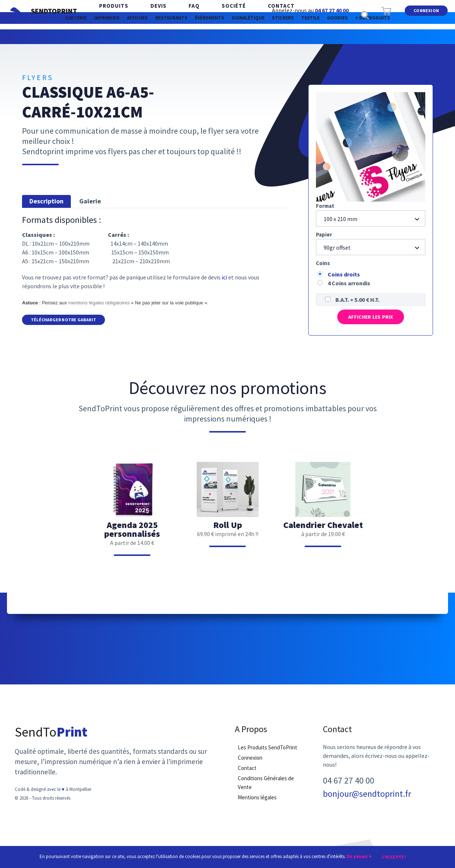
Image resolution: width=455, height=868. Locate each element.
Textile (375, 37)
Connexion (426, 14)
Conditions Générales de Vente (266, 790)
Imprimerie (86, 37)
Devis (148, 15)
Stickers (335, 37)
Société (208, 15)
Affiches (130, 37)
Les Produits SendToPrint (267, 755)
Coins (323, 263)
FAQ (176, 15)
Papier (324, 234)
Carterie (41, 37)
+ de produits (227, 51)
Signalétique (286, 37)
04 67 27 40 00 (332, 10)
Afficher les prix (370, 320)
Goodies (414, 37)
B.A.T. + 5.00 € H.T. (357, 300)
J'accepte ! (394, 856)
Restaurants (178, 37)
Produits (110, 15)
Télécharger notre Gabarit (63, 320)
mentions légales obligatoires (99, 303)
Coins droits (344, 274)
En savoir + (359, 856)
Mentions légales (257, 805)
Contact (248, 15)
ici (224, 277)
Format (325, 206)
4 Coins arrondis (349, 283)
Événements (232, 37)
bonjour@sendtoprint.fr (367, 801)
